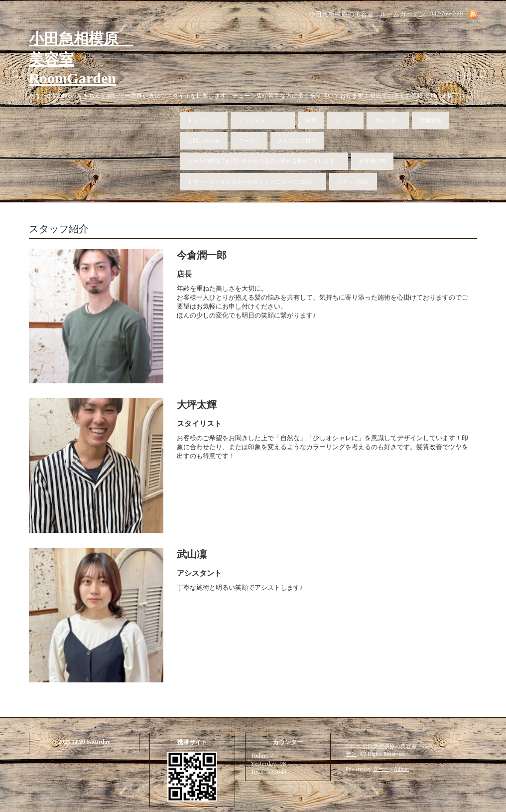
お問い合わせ (204, 141)
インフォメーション (263, 120)
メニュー (345, 120)
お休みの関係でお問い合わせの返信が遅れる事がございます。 (264, 161)
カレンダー (388, 120)
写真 (311, 120)
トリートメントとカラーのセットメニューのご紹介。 (253, 181)
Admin (402, 769)
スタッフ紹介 (353, 181)
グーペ (381, 769)
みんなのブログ (297, 141)
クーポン (249, 141)
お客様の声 (372, 161)
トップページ (204, 120)
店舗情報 (430, 120)
